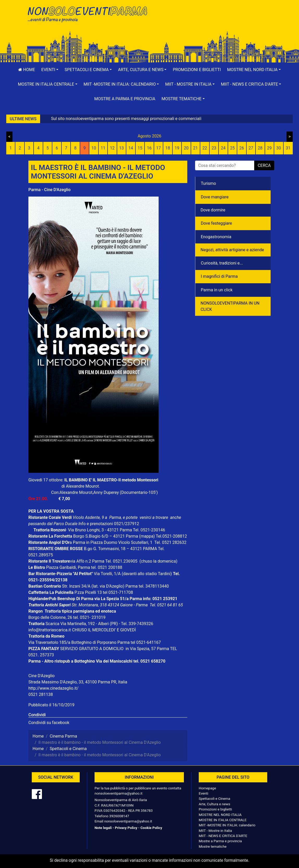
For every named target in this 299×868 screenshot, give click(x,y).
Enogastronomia (216, 237)
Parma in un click (217, 290)
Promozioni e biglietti (197, 70)
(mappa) (147, 536)
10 (94, 148)
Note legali (103, 828)
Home (27, 70)
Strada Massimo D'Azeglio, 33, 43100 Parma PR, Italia (78, 682)
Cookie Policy (151, 828)
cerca (264, 165)
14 (131, 148)
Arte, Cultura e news (214, 804)
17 (159, 148)
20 (186, 148)
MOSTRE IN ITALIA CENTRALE (223, 820)
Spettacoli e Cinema (214, 798)
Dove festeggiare (216, 223)
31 (288, 148)
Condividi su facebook (49, 723)
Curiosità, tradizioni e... (222, 263)
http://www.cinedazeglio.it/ (53, 688)
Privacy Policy (126, 828)
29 (269, 148)
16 (149, 148)
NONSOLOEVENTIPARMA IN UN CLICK (230, 306)
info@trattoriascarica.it (50, 630)
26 (242, 148)
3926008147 (119, 816)
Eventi (204, 793)
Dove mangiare (215, 197)
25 (232, 148)
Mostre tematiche (213, 846)
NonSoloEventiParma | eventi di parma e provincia (87, 15)
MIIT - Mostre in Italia (215, 831)
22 (205, 148)
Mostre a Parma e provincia (125, 99)
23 (214, 148)
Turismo (208, 183)
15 (140, 148)
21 (195, 148)
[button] (50, 70)
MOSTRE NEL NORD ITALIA (220, 815)
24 (223, 148)
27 (251, 148)
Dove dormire (213, 210)
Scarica (53, 624)
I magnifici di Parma (219, 276)
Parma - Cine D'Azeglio (49, 190)
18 (168, 148)
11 (103, 148)
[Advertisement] (212, 21)
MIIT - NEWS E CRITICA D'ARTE (223, 836)
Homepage (207, 788)
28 (260, 148)
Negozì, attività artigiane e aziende (232, 250)
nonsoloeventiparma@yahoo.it (119, 793)
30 (279, 148)
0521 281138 (41, 694)
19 (177, 148)
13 (122, 148)
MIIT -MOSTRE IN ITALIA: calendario (227, 825)
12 (112, 148)
